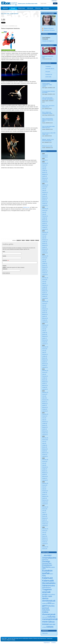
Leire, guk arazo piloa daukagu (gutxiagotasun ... (49, 98)
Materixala (22, 8)
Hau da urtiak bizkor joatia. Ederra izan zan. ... (49, 127)
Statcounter (45, 633)
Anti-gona (48, 72)
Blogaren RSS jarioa (49, 28)
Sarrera (5, 8)
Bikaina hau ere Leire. (47, 146)
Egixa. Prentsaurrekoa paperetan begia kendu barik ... (48, 120)
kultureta (32, 240)
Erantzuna (5, 260)
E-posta (4, 256)
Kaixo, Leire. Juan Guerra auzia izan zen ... (48, 106)
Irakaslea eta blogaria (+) (48, 41)
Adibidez (28, 240)
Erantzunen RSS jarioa (49, 30)
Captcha (4, 266)
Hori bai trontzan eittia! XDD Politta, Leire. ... (49, 134)
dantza (23, 240)
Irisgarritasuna (47, 643)
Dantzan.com (26, 207)
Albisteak (30, 8)
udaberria (19, 240)
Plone (8, 640)
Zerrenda (46, 8)
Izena (4, 252)
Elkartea (38, 8)
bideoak (37, 240)
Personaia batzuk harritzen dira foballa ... (49, 92)
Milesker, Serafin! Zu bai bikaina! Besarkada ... (48, 140)
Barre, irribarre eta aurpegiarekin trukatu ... (48, 113)
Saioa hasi (54, 1)
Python (13, 640)
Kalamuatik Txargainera (10, 14)
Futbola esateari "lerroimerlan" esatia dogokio (47, 85)
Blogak (13, 8)
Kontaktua (54, 643)
